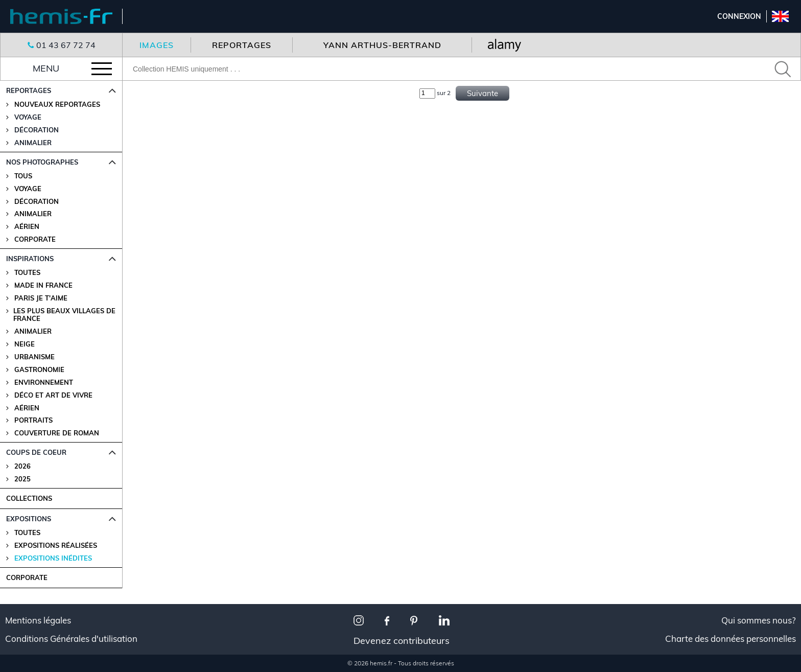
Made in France (43, 285)
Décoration (37, 202)
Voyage (28, 189)
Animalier (33, 214)
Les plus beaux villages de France (64, 315)
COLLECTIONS (29, 498)
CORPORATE (27, 577)
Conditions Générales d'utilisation (71, 639)
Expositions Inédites (53, 558)
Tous (23, 176)
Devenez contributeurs (402, 641)
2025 (22, 479)
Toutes (27, 273)
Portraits (33, 420)
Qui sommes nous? (759, 620)
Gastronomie (39, 370)
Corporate (35, 239)
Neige (25, 344)
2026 (22, 466)
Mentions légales (38, 620)
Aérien (27, 227)
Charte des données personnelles (731, 639)
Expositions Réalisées (56, 546)
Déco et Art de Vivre (53, 395)
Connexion (739, 16)
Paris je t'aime (41, 298)
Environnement (44, 383)
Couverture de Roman (57, 433)
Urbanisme (34, 357)
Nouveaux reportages (57, 105)
